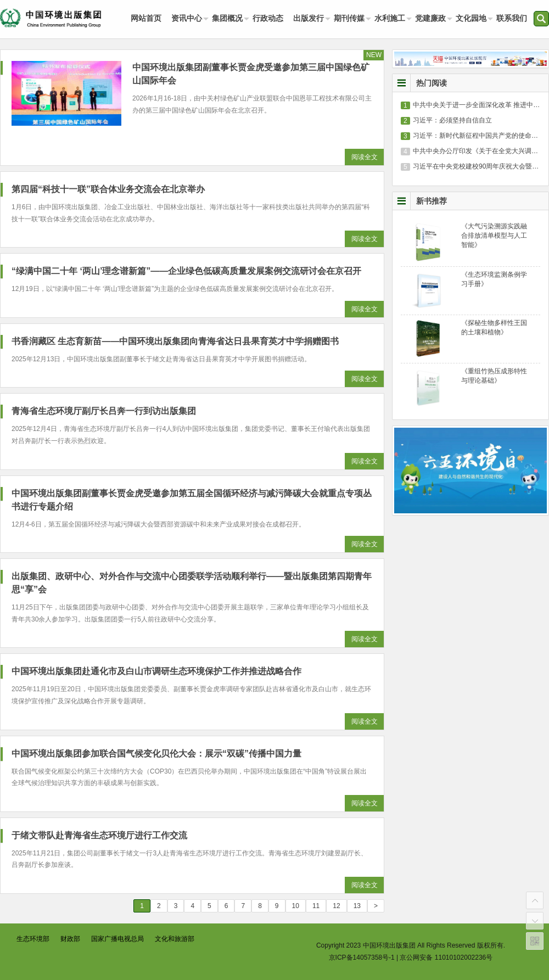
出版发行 (309, 18)
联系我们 (512, 18)
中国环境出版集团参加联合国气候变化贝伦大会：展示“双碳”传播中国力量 (156, 754)
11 (316, 906)
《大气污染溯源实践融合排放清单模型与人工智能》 (494, 236)
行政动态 (268, 18)
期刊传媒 (349, 18)
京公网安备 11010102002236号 (446, 957)
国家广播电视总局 (117, 939)
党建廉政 (430, 18)
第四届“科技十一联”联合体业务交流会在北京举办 (108, 189)
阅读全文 (365, 157)
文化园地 (471, 18)
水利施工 (390, 18)
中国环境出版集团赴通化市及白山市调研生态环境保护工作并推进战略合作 (156, 671)
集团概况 (227, 18)
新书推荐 (432, 201)
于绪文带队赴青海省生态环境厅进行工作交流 (99, 835)
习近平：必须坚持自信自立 (452, 120)
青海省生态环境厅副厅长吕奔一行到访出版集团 (104, 411)
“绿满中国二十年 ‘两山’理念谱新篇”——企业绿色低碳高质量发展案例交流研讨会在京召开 (186, 271)
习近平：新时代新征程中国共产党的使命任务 (479, 136)
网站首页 (146, 18)
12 (336, 906)
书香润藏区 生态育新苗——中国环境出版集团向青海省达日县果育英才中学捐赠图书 (175, 341)
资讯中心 (187, 18)
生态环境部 (33, 939)
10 (296, 906)
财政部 (70, 939)
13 (357, 906)
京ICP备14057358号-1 (362, 957)
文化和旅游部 (175, 939)
